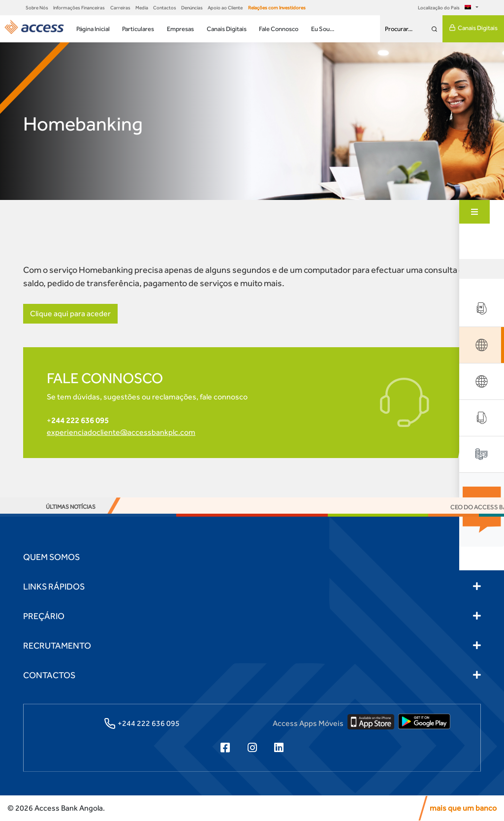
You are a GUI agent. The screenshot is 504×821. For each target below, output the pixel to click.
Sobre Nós (37, 8)
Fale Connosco (279, 29)
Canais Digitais (227, 29)
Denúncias (192, 8)
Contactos (165, 8)
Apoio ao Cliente (225, 8)
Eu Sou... (323, 29)
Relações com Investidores (277, 8)
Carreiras (120, 8)
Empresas (180, 29)
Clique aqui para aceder (70, 313)
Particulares (138, 29)
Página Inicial (93, 29)
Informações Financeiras (79, 8)
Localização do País (446, 8)
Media (142, 8)
